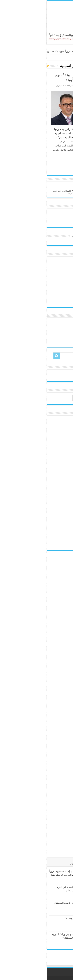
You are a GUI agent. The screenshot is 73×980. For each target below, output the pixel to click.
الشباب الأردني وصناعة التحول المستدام (28, 903)
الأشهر (54, 863)
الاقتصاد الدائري (16, 86)
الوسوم (27, 863)
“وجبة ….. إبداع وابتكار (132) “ (34, 918)
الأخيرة (66, 863)
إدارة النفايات (30, 86)
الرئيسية (67, 58)
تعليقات (41, 863)
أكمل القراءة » (59, 161)
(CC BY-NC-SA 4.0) (32, 194)
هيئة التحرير (62, 86)
